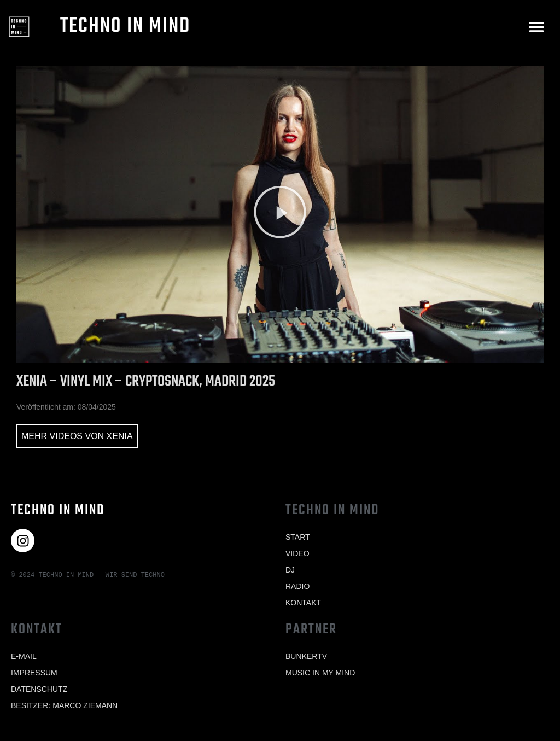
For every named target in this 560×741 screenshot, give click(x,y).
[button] (537, 27)
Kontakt (303, 603)
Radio (297, 586)
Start (298, 537)
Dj (290, 570)
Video (297, 553)
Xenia (120, 436)
